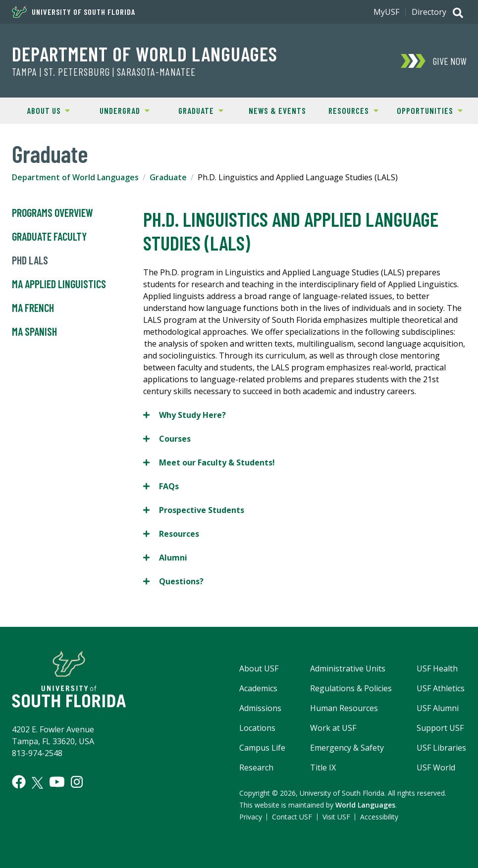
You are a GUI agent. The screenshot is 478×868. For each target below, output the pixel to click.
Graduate (193, 110)
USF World (436, 767)
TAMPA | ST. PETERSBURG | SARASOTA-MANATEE (104, 72)
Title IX (323, 767)
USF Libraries (441, 748)
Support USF (440, 728)
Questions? (173, 581)
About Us (40, 110)
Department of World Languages (145, 53)
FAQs (161, 486)
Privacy (251, 817)
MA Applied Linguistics (59, 284)
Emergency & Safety (347, 748)
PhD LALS (30, 260)
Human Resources (344, 708)
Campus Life (262, 748)
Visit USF (336, 817)
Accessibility (379, 817)
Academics (258, 688)
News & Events (277, 110)
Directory (429, 12)
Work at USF (333, 728)
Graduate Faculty (49, 237)
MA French (33, 308)
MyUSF (386, 12)
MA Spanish (34, 332)
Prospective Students (194, 510)
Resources (347, 110)
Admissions (260, 708)
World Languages (365, 805)
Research (256, 767)
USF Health (437, 668)
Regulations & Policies (351, 688)
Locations (257, 728)
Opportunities (427, 110)
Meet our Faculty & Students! (209, 462)
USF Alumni (438, 708)
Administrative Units (348, 668)
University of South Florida (74, 12)
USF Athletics (441, 688)
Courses (167, 438)
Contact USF (292, 817)
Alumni (165, 557)
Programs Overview (53, 213)
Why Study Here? (185, 415)
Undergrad (118, 110)
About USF (259, 668)
